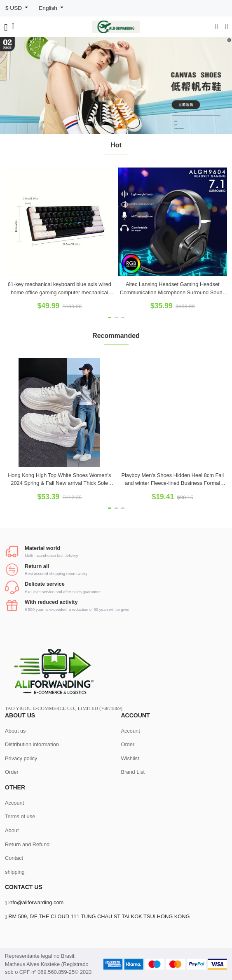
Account (131, 731)
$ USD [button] (14, 8)
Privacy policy (21, 758)
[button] (113, 126)
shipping (15, 872)
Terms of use (20, 816)
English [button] (49, 8)
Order (12, 772)
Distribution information (32, 744)
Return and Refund (27, 844)
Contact (14, 858)
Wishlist (130, 758)
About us (15, 731)
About (12, 830)
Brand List (133, 772)
